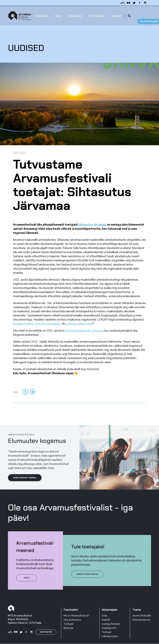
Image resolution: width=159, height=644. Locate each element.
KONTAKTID (46, 626)
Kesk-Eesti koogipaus (48, 318)
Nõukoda (68, 622)
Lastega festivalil (111, 618)
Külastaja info (109, 622)
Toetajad (68, 618)
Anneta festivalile (142, 610)
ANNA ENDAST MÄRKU (25, 472)
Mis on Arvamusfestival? (76, 610)
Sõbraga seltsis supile (80, 318)
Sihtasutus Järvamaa (92, 219)
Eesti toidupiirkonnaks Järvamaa (84, 325)
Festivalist (42, 13)
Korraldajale (96, 13)
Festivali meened (141, 614)
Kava (58, 13)
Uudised (116, 13)
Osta (27, 572)
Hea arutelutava (72, 614)
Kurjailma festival (23, 318)
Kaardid (106, 614)
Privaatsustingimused (19, 641)
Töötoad (107, 626)
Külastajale (75, 13)
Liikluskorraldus (110, 630)
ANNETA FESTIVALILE (87, 568)
